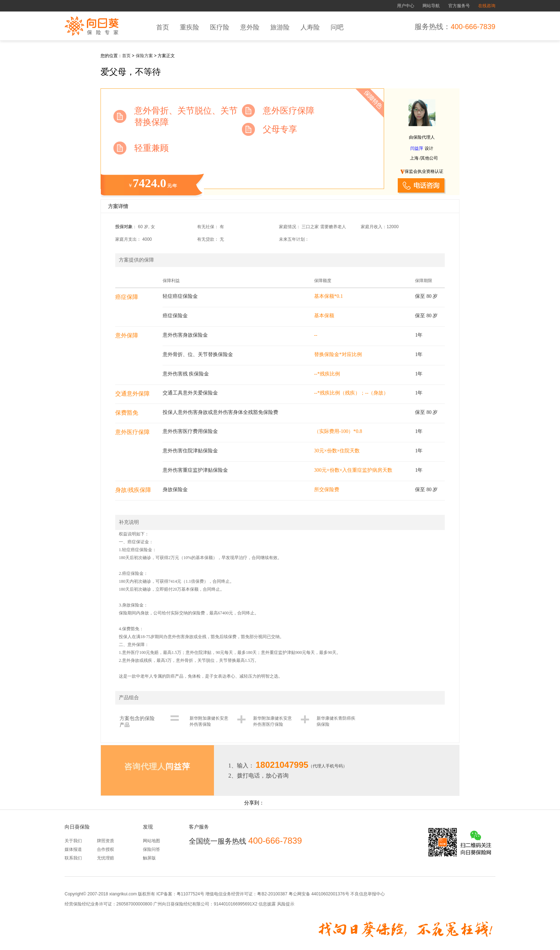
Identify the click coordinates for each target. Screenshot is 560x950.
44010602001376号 (330, 894)
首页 (163, 27)
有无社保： (208, 227)
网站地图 (151, 841)
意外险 (250, 27)
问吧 (337, 27)
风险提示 (285, 904)
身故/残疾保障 (133, 490)
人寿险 (310, 27)
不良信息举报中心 (368, 894)
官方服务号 (459, 6)
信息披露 (267, 904)
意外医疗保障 (132, 432)
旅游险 (280, 27)
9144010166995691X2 (235, 904)
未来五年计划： (294, 239)
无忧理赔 (106, 858)
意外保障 (127, 335)
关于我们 (73, 841)
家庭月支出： (128, 239)
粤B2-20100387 (272, 894)
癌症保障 (127, 297)
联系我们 (73, 858)
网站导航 (431, 6)
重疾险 (190, 27)
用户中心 (406, 6)
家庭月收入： (374, 227)
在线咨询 (487, 6)
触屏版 (149, 858)
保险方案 (144, 56)
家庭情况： (290, 227)
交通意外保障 (132, 394)
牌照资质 (106, 841)
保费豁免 (127, 413)
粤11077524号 (190, 894)
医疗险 (220, 27)
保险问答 (151, 849)
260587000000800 (134, 904)
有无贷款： (208, 239)
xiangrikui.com (123, 894)
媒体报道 (73, 849)
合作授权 (106, 849)
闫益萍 (417, 148)
